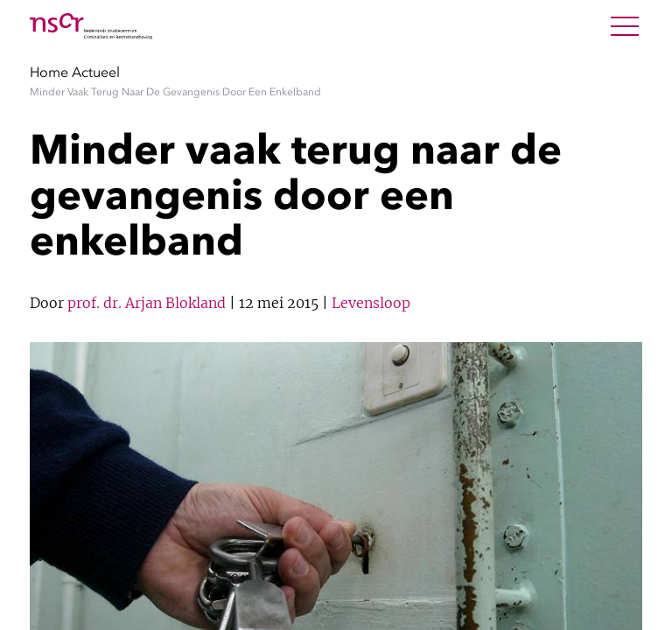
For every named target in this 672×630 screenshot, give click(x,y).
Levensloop (371, 303)
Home (49, 72)
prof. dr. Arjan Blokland (147, 303)
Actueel (96, 72)
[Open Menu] (625, 26)
